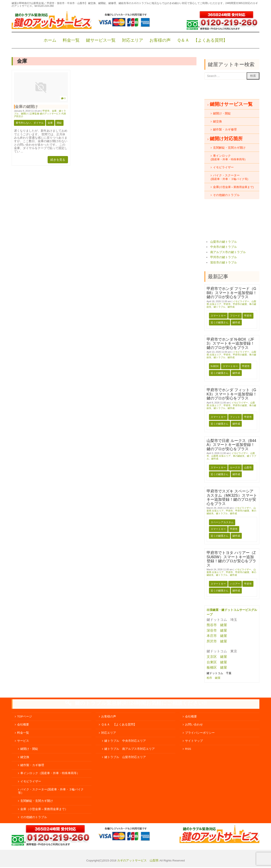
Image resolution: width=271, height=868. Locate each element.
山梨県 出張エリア (221, 456)
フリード (235, 316)
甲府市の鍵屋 (240, 304)
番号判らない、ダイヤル (30, 123)
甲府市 (46, 111)
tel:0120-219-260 (44, 6)
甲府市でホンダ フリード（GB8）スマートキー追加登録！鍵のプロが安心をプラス (232, 293)
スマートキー (218, 316)
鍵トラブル (219, 307)
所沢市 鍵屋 (217, 641)
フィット (235, 417)
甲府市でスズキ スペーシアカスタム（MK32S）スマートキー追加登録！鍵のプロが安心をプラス (232, 497)
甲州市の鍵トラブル (224, 257)
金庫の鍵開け (26, 107)
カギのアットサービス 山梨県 (138, 860)
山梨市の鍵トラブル (224, 242)
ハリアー (235, 584)
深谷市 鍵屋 (217, 630)
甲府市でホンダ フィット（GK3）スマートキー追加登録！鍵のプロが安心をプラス (232, 394)
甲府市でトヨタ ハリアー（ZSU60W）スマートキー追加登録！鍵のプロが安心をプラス (231, 559)
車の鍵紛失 (239, 456)
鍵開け (24, 114)
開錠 (59, 123)
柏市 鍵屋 (214, 678)
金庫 (54, 111)
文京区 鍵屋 (217, 657)
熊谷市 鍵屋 (217, 625)
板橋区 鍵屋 (217, 667)
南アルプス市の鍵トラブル (228, 252)
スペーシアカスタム (222, 522)
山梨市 (248, 468)
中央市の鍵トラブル (224, 247)
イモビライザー (241, 301)
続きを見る (58, 160)
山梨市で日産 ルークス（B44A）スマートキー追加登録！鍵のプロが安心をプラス (231, 445)
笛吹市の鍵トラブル (224, 263)
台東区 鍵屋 (217, 662)
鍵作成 (231, 307)
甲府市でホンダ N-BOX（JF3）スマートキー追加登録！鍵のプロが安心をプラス (231, 343)
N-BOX (215, 366)
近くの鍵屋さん (220, 322)
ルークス (235, 468)
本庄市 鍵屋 (217, 636)
